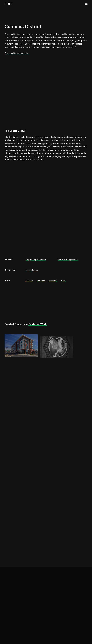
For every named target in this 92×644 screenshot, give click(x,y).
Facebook (53, 281)
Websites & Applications (68, 260)
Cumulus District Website (17, 53)
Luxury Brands (32, 270)
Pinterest (41, 281)
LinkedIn (30, 281)
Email (64, 281)
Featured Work (38, 324)
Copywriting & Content (36, 260)
